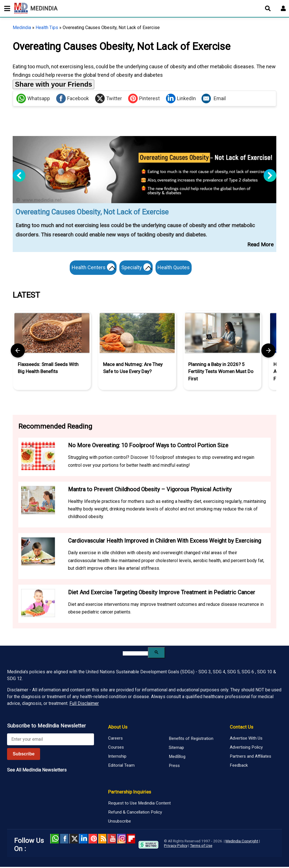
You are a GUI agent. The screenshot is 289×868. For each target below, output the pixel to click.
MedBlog (177, 758)
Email (214, 98)
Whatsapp (33, 98)
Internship (117, 757)
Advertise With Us (246, 739)
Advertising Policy (246, 748)
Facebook (73, 98)
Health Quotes (176, 267)
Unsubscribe (120, 822)
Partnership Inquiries (130, 793)
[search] (135, 655)
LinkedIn (181, 98)
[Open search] (268, 8)
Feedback (239, 766)
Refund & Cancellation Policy (135, 813)
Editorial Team (121, 766)
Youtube (112, 840)
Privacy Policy (176, 847)
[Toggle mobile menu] (6, 8)
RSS (102, 840)
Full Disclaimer (84, 705)
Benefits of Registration (191, 740)
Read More (260, 245)
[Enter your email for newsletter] (51, 740)
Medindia (22, 28)
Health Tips (47, 28)
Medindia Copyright (242, 842)
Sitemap (176, 749)
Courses (116, 748)
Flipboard (131, 840)
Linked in (83, 840)
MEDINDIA (36, 8)
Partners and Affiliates (250, 757)
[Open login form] (283, 8)
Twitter (109, 98)
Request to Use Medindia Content (139, 804)
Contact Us (241, 728)
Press (174, 767)
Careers (115, 739)
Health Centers (92, 268)
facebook (64, 840)
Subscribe (24, 755)
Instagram (121, 840)
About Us (118, 728)
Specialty (137, 268)
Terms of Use (201, 847)
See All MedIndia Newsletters (37, 771)
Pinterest (144, 98)
